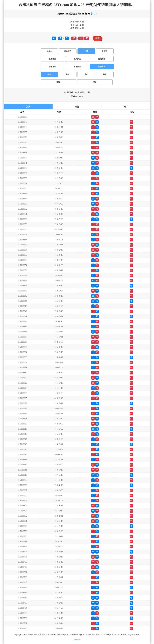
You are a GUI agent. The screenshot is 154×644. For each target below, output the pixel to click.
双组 (95, 82)
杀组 (68, 74)
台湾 (86, 51)
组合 (49, 74)
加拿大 (49, 51)
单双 (105, 74)
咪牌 (97, 38)
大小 (86, 74)
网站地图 (77, 639)
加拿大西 (68, 51)
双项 (58, 82)
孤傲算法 (102, 67)
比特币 (105, 51)
